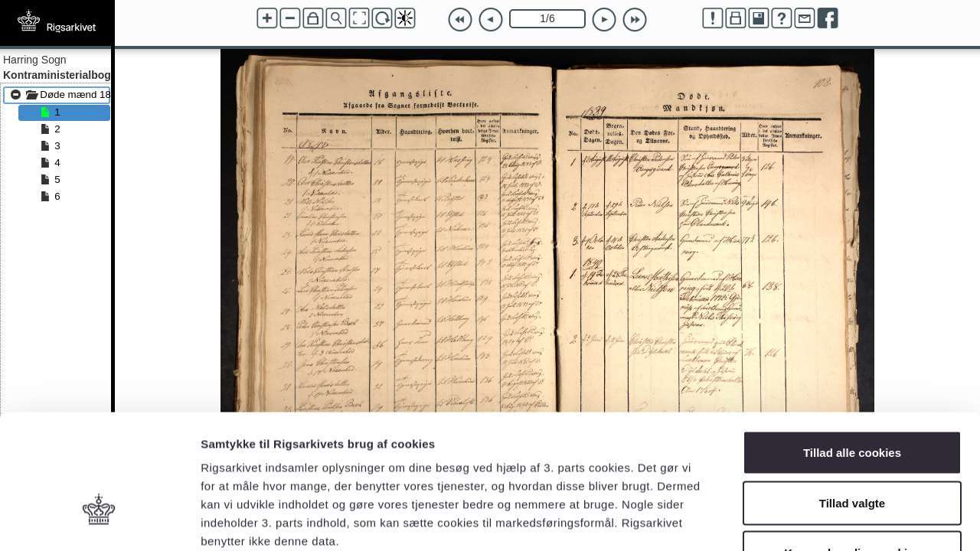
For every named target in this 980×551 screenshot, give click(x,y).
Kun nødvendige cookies (852, 450)
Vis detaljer (796, 521)
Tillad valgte (852, 401)
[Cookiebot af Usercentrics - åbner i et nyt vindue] (99, 521)
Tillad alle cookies (852, 350)
